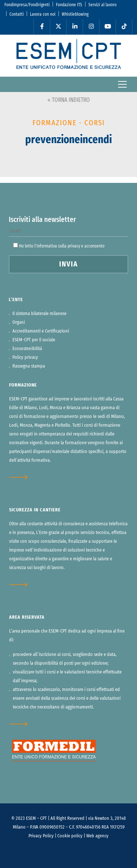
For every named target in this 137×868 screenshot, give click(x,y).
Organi (19, 322)
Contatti (17, 14)
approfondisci (23, 477)
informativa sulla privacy (58, 246)
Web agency (97, 836)
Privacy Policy (41, 836)
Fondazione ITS (69, 5)
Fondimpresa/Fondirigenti (27, 5)
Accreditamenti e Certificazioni (41, 331)
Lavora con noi (43, 14)
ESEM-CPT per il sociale (34, 340)
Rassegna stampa (29, 366)
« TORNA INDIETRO (69, 100)
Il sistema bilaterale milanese (39, 314)
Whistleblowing (75, 14)
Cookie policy (70, 836)
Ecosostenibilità (27, 349)
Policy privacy (25, 358)
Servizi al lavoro (102, 5)
